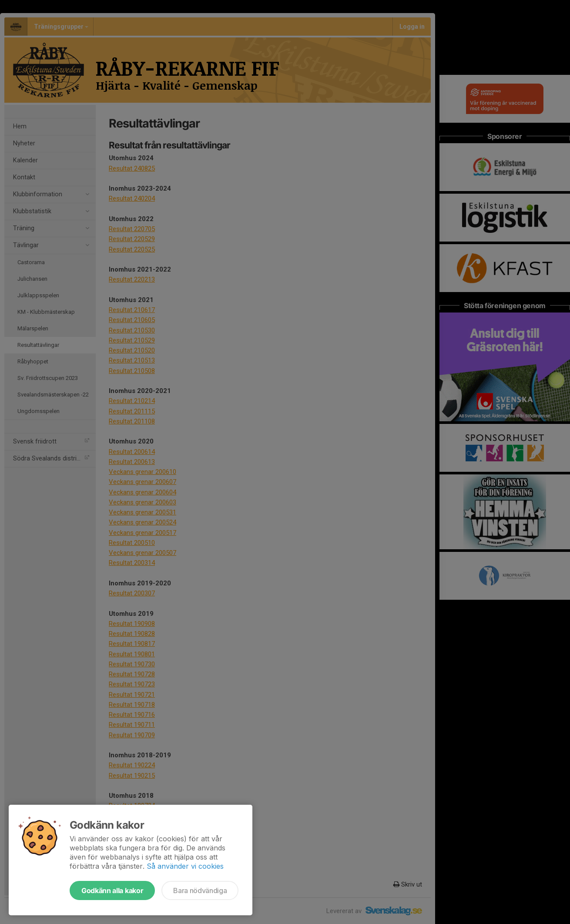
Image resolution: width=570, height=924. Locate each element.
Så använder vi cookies (185, 866)
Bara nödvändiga (200, 890)
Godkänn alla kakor (112, 890)
